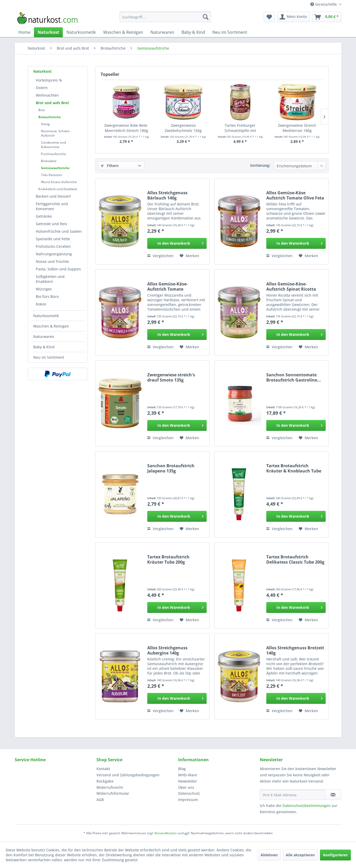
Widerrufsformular (113, 793)
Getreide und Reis (51, 224)
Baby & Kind (44, 347)
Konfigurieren (335, 855)
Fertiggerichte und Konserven (52, 206)
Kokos (41, 304)
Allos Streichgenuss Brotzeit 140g (295, 650)
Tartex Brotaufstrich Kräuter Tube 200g (168, 559)
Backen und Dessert (53, 196)
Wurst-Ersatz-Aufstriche (59, 182)
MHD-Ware (188, 775)
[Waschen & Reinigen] (123, 32)
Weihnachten (47, 95)
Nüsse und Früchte (52, 261)
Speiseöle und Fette (53, 239)
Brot (42, 110)
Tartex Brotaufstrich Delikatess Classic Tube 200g (295, 559)
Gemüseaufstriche (55, 168)
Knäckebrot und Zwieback (58, 189)
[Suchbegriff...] (165, 17)
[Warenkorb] (327, 17)
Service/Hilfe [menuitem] (324, 4)
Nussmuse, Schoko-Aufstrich (56, 133)
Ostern (42, 88)
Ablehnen (269, 855)
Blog (182, 769)
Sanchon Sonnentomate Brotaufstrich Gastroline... (294, 377)
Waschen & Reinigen (51, 326)
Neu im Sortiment (49, 357)
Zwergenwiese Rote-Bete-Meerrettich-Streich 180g (126, 128)
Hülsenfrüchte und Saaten (59, 231)
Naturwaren (44, 336)
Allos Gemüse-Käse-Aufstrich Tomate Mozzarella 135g (167, 286)
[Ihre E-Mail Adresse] (292, 795)
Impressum (188, 800)
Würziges (44, 289)
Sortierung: (260, 165)
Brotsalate (49, 161)
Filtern (110, 166)
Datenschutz (189, 793)
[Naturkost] (48, 32)
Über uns (186, 787)
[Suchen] (206, 17)
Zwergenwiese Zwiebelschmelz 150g (183, 128)
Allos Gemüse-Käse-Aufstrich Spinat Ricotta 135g (291, 286)
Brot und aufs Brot (52, 103)
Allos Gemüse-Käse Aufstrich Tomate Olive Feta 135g (295, 195)
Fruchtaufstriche (54, 154)
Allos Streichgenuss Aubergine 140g (167, 650)
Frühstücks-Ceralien (53, 246)
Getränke (44, 216)
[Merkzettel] (269, 17)
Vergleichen (160, 256)
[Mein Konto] (293, 17)
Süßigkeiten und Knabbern (50, 279)
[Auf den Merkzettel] (189, 256)
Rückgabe (105, 781)
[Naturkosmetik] (81, 32)
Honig (45, 124)
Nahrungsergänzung (54, 254)
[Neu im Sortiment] (230, 32)
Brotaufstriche (50, 117)
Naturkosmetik (46, 316)
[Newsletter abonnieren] (333, 795)
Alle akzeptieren (300, 855)
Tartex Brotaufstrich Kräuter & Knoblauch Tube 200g (294, 468)
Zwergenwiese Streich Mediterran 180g (297, 128)
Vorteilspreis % (49, 80)
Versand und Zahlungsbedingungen (128, 775)
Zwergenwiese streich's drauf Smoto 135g (171, 377)
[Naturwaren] (162, 32)
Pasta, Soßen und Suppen (58, 269)
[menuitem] (165, 17)
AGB (100, 800)
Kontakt (103, 769)
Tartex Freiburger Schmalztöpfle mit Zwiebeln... (240, 128)
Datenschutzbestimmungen (306, 806)
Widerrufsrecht (110, 787)
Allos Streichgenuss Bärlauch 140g (167, 195)
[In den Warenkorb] (177, 243)
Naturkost (42, 71)
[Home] (24, 32)
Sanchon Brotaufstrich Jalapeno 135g (171, 468)
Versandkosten (166, 833)
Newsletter (188, 781)
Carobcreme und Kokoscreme (53, 145)
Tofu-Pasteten (52, 175)
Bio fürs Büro (47, 296)
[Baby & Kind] (193, 32)
